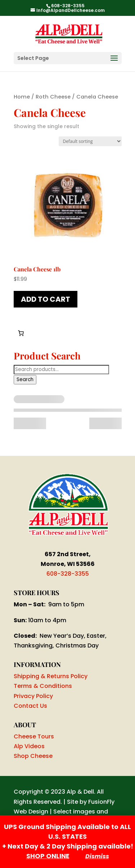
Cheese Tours (34, 736)
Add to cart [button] (46, 299)
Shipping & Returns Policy (51, 676)
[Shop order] (90, 141)
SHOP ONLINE (48, 856)
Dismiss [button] (97, 856)
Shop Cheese (33, 756)
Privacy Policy (33, 696)
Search (25, 380)
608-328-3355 (68, 574)
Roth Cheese (53, 97)
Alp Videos (29, 746)
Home (22, 97)
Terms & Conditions (43, 686)
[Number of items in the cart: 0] (21, 333)
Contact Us (30, 706)
